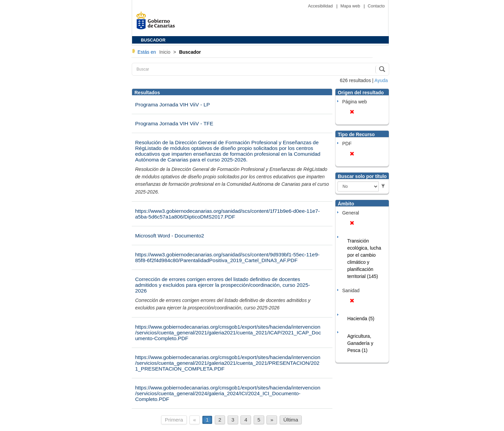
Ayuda (381, 80)
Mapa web (351, 6)
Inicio (165, 52)
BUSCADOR (153, 40)
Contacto (376, 6)
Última (291, 420)
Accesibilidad (321, 6)
